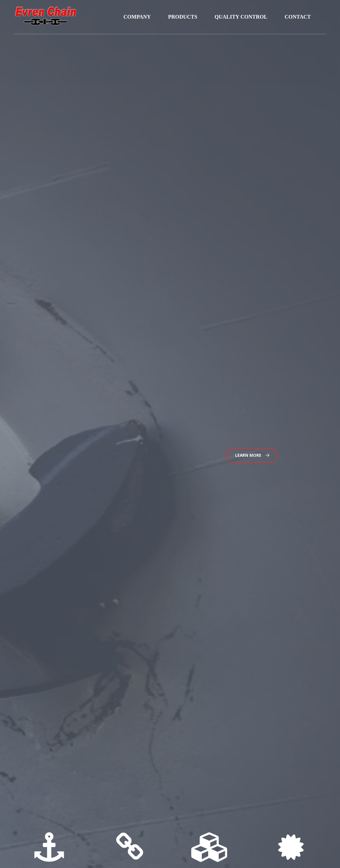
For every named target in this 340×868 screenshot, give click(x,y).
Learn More (252, 455)
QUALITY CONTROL (241, 17)
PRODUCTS (183, 17)
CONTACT (298, 17)
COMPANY (137, 17)
